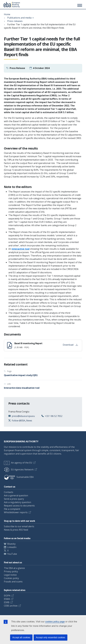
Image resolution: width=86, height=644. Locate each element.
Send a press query (14, 499)
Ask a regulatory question (18, 502)
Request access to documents (19, 506)
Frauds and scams (13, 582)
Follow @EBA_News (22, 421)
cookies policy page (55, 622)
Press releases (15, 21)
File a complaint (12, 509)
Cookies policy (11, 578)
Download (70, 345)
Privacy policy (11, 571)
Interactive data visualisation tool (22, 388)
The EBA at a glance (14, 568)
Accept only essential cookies (50, 637)
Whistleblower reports (16, 512)
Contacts (9, 492)
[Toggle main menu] (79, 5)
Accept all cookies (21, 637)
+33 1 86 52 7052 (54, 416)
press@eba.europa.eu (23, 416)
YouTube (12, 554)
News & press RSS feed (16, 530)
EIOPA (7, 596)
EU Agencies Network (19, 470)
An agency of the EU (18, 463)
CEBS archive (11, 606)
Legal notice (10, 575)
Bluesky (11, 544)
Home (7, 14)
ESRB (7, 602)
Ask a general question (16, 495)
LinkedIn (12, 547)
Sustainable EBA (19, 477)
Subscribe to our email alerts (19, 526)
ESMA (7, 599)
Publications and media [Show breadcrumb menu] (19, 18)
